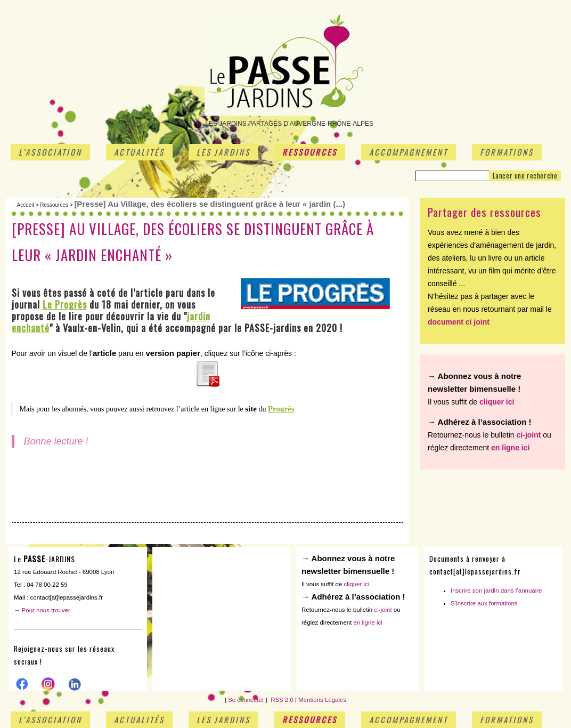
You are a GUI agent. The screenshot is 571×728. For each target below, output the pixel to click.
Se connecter (246, 700)
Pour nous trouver (46, 610)
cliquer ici (497, 402)
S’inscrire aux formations (484, 603)
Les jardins (223, 152)
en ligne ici (510, 448)
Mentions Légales (322, 700)
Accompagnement (409, 152)
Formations (507, 152)
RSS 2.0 (281, 700)
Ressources (310, 152)
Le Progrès (65, 304)
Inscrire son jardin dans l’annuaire (496, 591)
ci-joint (529, 435)
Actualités (139, 152)
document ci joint (459, 322)
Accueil (26, 205)
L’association (50, 152)
